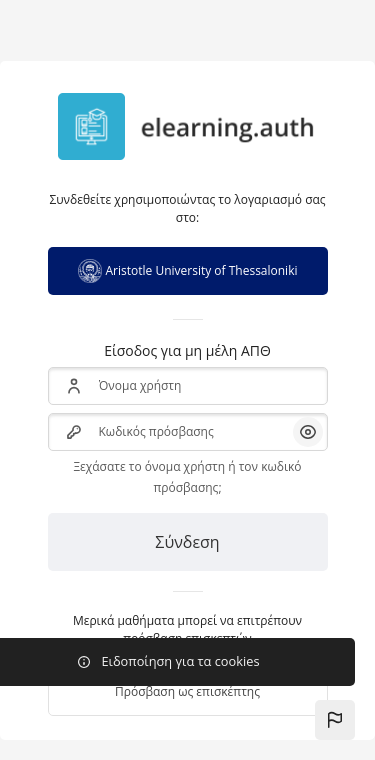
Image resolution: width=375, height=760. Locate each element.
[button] (335, 720)
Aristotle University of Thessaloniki (188, 271)
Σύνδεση (187, 542)
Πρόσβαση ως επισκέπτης (187, 691)
